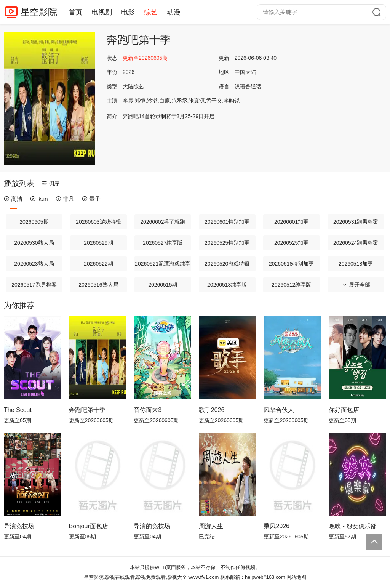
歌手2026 (212, 410)
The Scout (18, 410)
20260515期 (163, 285)
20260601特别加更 (227, 222)
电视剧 (102, 12)
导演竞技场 (19, 526)
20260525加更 (291, 243)
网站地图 (296, 577)
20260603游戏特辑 (98, 222)
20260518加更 (356, 264)
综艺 (151, 12)
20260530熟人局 (34, 243)
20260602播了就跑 (163, 222)
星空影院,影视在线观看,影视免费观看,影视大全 (135, 577)
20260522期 (98, 264)
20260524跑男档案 (356, 243)
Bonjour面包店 (89, 526)
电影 (128, 12)
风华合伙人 (279, 410)
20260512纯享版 (291, 285)
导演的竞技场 (152, 526)
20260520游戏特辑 (227, 264)
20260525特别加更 (227, 243)
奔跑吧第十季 (87, 410)
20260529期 (98, 243)
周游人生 (211, 526)
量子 (91, 199)
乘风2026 (277, 526)
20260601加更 (291, 222)
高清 (13, 199)
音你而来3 (148, 410)
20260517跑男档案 (34, 285)
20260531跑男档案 (356, 222)
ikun (39, 199)
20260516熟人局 (98, 285)
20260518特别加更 (291, 264)
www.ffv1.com (203, 577)
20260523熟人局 (34, 264)
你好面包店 (344, 410)
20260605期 (34, 222)
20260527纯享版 (163, 243)
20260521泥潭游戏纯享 (163, 264)
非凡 (65, 199)
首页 (75, 12)
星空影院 (39, 12)
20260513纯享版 (227, 285)
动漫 (174, 12)
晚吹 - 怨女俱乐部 (353, 526)
